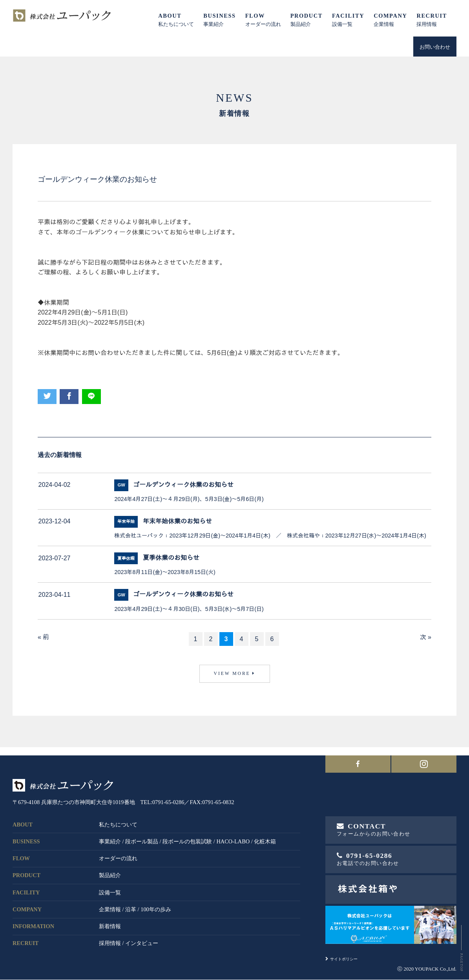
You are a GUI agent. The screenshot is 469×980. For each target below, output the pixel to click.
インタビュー (142, 938)
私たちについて (118, 819)
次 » (426, 637)
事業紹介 (110, 836)
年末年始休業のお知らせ (177, 521)
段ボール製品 (142, 836)
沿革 (131, 904)
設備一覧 (110, 887)
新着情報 (110, 921)
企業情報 (110, 904)
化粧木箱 (265, 836)
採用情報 (110, 938)
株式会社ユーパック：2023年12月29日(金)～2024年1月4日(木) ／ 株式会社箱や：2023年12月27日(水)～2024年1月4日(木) (270, 536)
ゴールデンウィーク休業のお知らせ (183, 485)
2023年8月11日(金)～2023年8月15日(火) (165, 572)
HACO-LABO (233, 836)
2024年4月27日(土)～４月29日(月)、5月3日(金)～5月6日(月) (189, 499)
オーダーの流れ (118, 854)
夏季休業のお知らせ (171, 558)
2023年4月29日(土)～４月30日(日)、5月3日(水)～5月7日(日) (189, 609)
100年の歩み (156, 904)
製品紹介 (110, 870)
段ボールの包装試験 (187, 836)
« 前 (43, 637)
